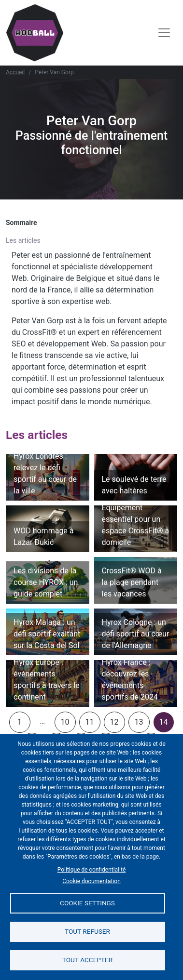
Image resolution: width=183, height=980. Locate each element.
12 (114, 722)
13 (139, 722)
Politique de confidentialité (92, 870)
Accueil (15, 72)
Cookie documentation (91, 881)
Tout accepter (87, 960)
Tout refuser (87, 931)
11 (90, 722)
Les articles (23, 240)
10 (65, 722)
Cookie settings (87, 903)
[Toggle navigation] (164, 33)
